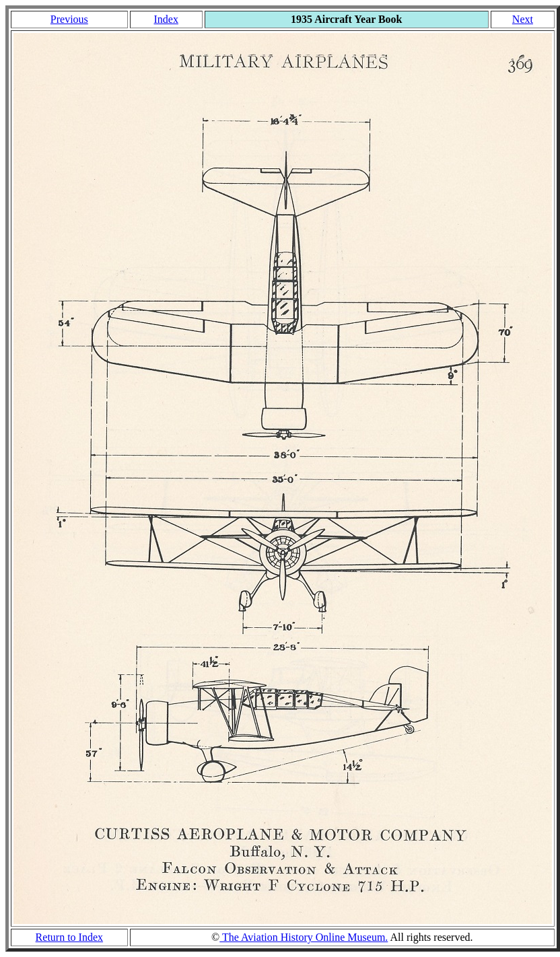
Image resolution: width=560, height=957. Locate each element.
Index (166, 19)
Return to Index (69, 937)
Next (523, 19)
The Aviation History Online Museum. (304, 937)
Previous (69, 19)
